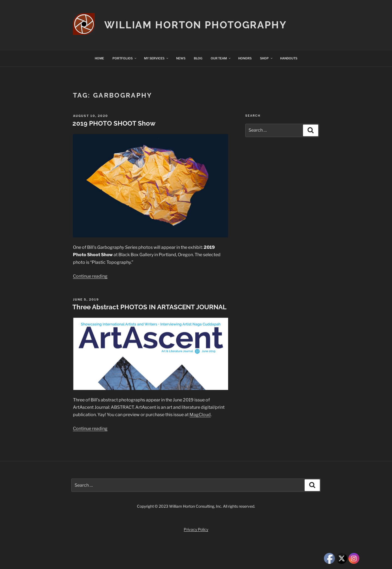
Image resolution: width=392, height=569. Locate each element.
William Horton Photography (196, 25)
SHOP (267, 58)
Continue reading (90, 276)
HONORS (245, 58)
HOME (99, 58)
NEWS (181, 58)
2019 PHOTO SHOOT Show (114, 123)
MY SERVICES (156, 58)
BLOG (198, 58)
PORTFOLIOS (125, 58)
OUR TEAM (221, 58)
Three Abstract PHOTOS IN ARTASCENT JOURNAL (149, 307)
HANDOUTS (289, 58)
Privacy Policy (196, 529)
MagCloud (200, 415)
